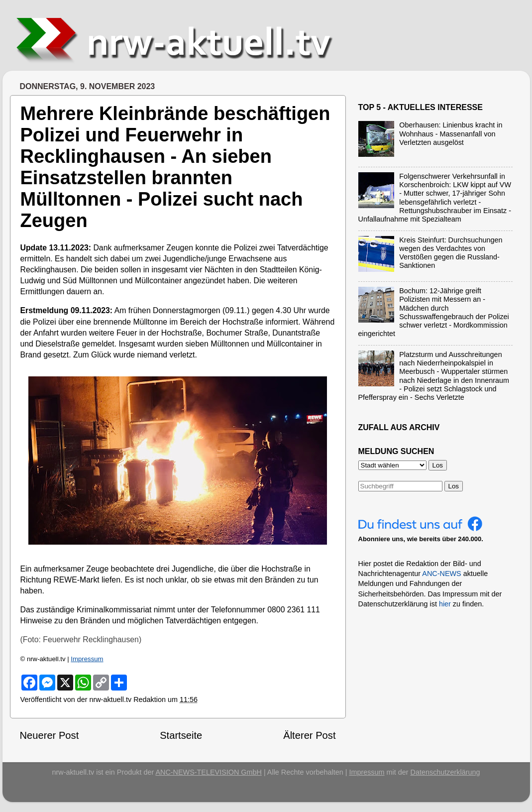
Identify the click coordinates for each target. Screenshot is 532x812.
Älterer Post (309, 735)
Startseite (181, 735)
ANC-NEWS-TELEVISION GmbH (209, 772)
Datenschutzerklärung (445, 772)
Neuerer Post (50, 735)
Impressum (87, 659)
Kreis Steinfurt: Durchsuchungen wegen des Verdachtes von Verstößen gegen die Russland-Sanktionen (451, 253)
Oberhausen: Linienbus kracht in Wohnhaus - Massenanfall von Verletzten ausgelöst (451, 134)
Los (454, 486)
